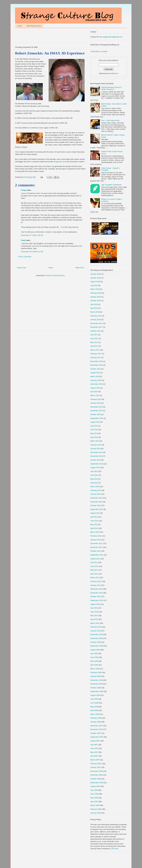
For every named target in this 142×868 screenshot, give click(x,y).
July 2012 (94, 517)
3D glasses (58, 162)
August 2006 (95, 786)
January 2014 (96, 449)
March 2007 (95, 760)
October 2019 (96, 278)
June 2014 (94, 430)
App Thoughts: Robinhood (111, 185)
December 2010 (97, 589)
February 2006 (96, 809)
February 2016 (96, 380)
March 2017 (95, 350)
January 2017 (96, 357)
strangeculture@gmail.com (112, 37)
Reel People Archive (34, 26)
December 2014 (97, 407)
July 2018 (94, 304)
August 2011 (95, 559)
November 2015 (97, 384)
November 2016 (97, 365)
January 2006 (96, 813)
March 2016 (95, 376)
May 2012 (94, 524)
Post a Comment (25, 257)
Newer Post (22, 268)
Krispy (24, 190)
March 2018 (95, 312)
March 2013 (95, 486)
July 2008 (94, 699)
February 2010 (96, 627)
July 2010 (94, 608)
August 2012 (95, 513)
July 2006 (94, 790)
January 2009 (96, 676)
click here (115, 849)
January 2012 (96, 540)
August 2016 (95, 373)
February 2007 (96, 764)
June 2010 (94, 612)
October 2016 (96, 369)
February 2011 (96, 581)
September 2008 (97, 691)
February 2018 (96, 316)
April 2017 (94, 346)
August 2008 (95, 695)
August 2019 (95, 282)
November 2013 (97, 456)
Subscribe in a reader (99, 51)
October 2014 (96, 414)
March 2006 (95, 805)
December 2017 (97, 323)
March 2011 (95, 578)
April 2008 (94, 710)
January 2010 (96, 631)
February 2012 (96, 536)
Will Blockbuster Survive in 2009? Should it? (111, 88)
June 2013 (94, 475)
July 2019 (94, 285)
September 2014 (97, 418)
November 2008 (97, 684)
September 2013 (97, 464)
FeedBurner (114, 73)
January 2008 (96, 722)
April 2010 (94, 619)
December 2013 (97, 452)
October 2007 (96, 733)
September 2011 (97, 555)
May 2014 (94, 433)
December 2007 (97, 726)
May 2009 (94, 661)
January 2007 (96, 767)
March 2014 (95, 441)
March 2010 (95, 623)
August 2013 (95, 468)
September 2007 (97, 737)
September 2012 (97, 509)
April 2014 (94, 437)
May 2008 (94, 707)
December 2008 (97, 680)
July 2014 (94, 426)
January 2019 (96, 297)
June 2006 (94, 794)
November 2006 (97, 775)
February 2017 (96, 354)
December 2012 (97, 498)
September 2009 (97, 646)
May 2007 (94, 752)
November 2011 (97, 547)
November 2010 (97, 593)
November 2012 (97, 502)
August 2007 (95, 741)
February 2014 (96, 445)
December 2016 (97, 361)
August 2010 (95, 604)
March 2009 (95, 669)
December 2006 (97, 771)
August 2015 (95, 388)
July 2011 (94, 562)
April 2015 (94, 392)
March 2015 (95, 395)
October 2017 (96, 331)
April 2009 (94, 665)
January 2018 (96, 320)
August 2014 (95, 422)
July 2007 (94, 745)
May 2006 (94, 798)
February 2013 (96, 490)
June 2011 (94, 566)
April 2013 (94, 483)
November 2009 (97, 638)
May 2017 (94, 342)
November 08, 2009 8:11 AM (32, 252)
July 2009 (94, 653)
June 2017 (94, 339)
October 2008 (96, 688)
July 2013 (94, 471)
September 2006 (97, 783)
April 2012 (94, 528)
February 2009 (96, 672)
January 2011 (96, 585)
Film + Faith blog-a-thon (110, 120)
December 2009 (97, 634)
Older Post (80, 268)
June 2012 (94, 521)
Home (20, 26)
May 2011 (94, 570)
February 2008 (96, 718)
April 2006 (94, 802)
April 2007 (94, 756)
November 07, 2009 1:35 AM (32, 235)
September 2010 (97, 600)
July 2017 (94, 335)
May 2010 (94, 615)
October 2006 (96, 779)
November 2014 (97, 411)
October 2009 (96, 642)
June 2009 (94, 657)
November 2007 (97, 729)
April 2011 (94, 574)
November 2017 (97, 327)
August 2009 (95, 650)
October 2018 (96, 301)
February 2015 (96, 399)
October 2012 (96, 505)
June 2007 (94, 748)
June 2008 (94, 703)
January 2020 (96, 274)
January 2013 (96, 494)
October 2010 (96, 597)
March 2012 (95, 532)
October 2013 (96, 460)
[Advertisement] (46, 36)
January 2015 (96, 403)
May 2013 (94, 479)
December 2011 (97, 543)
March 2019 (95, 289)
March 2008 (95, 714)
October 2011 (96, 551)
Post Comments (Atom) (56, 275)
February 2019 (96, 293)
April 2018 (94, 308)
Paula (23, 240)
